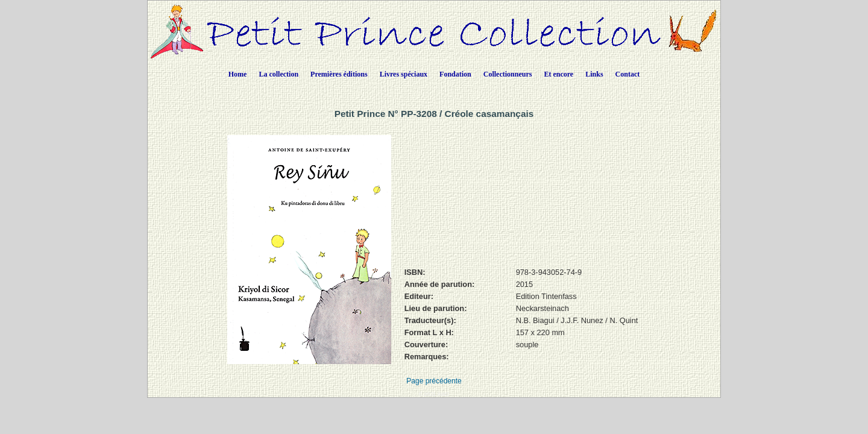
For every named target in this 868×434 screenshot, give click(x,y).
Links (594, 74)
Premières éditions (339, 74)
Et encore (558, 74)
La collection (278, 74)
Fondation (455, 74)
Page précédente (434, 381)
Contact (628, 74)
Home (238, 74)
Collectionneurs (508, 74)
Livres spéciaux (404, 74)
